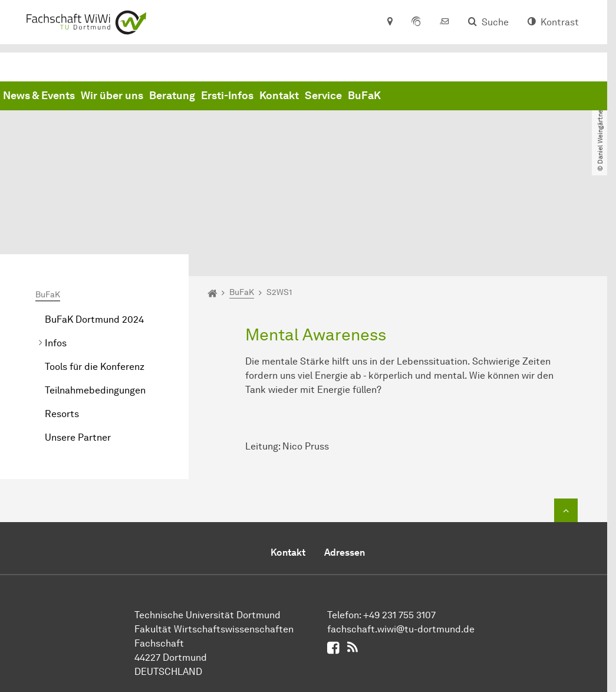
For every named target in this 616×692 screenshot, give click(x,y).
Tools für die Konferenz (95, 270)
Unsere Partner (78, 341)
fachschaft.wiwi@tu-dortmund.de (401, 532)
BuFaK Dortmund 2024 (94, 223)
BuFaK (543, 96)
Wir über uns (291, 96)
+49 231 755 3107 (399, 518)
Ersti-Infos (406, 96)
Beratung (351, 96)
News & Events (218, 96)
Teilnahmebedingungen (95, 293)
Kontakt (458, 96)
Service (503, 96)
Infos (56, 246)
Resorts (62, 317)
